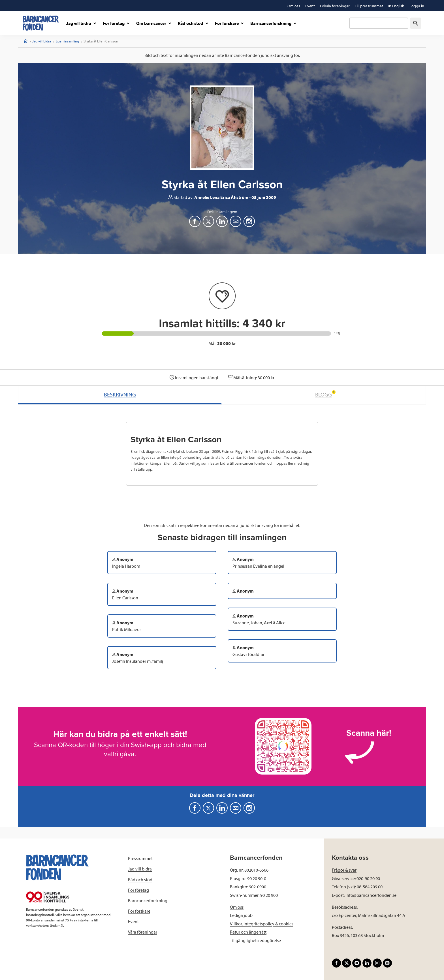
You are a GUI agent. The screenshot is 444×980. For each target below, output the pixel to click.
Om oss (237, 907)
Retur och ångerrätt (248, 932)
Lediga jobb (241, 915)
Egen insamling (67, 41)
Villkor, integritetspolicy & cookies (262, 924)
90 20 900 (269, 895)
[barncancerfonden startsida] (41, 23)
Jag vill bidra (42, 41)
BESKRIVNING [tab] (120, 394)
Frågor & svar (344, 870)
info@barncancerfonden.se (371, 895)
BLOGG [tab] (325, 394)
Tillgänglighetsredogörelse (255, 940)
